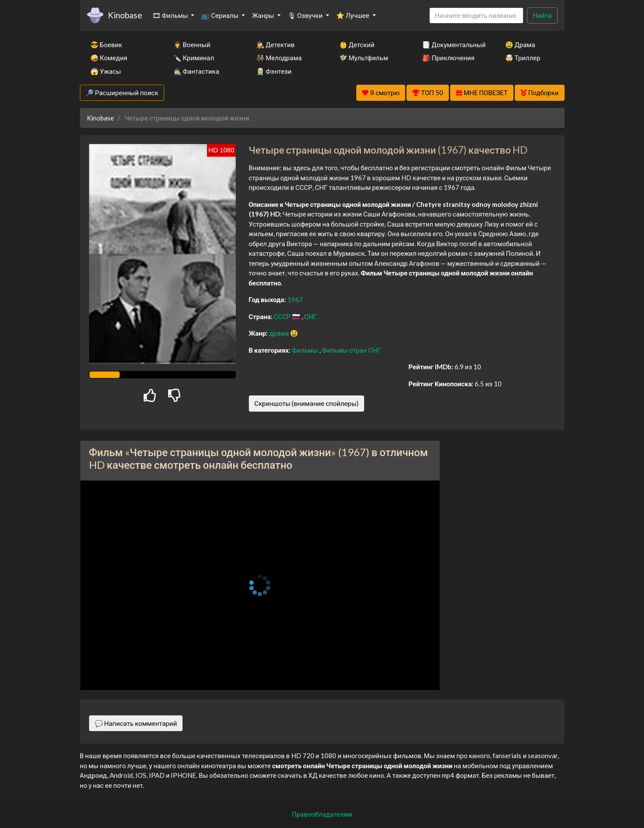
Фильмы (305, 350)
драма (279, 333)
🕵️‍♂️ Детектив (276, 45)
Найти (542, 15)
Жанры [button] (264, 15)
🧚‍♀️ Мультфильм (364, 58)
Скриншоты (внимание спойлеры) (307, 403)
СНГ (311, 316)
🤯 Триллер (523, 58)
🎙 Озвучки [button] (306, 15)
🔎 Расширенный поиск (122, 93)
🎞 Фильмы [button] (171, 15)
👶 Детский (357, 45)
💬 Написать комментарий (136, 723)
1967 (295, 299)
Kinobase (125, 15)
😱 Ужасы (106, 71)
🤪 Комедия (109, 58)
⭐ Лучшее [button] (353, 15)
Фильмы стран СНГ (351, 350)
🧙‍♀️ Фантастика (196, 71)
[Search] (476, 15)
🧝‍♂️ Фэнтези (274, 71)
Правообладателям (322, 814)
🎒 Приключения (448, 58)
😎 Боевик (106, 45)
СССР (283, 316)
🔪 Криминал (194, 58)
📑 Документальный (452, 45)
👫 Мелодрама (279, 58)
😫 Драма (520, 45)
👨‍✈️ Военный (192, 45)
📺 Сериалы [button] (220, 15)
